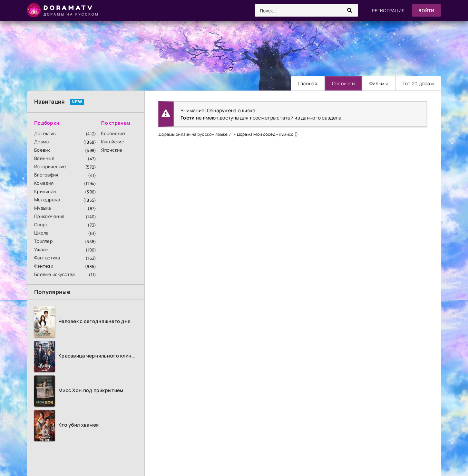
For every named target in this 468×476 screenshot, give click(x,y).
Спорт (41, 225)
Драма (41, 142)
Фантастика (47, 258)
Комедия (44, 183)
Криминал (45, 191)
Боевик (42, 150)
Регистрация (388, 11)
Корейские (113, 133)
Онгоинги (343, 83)
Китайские (113, 142)
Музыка (43, 208)
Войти (426, 11)
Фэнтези (44, 266)
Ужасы (41, 249)
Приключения (49, 216)
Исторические (50, 166)
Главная (308, 83)
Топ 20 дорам (418, 83)
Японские (112, 150)
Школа (41, 233)
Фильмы (379, 83)
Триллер (43, 241)
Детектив (45, 133)
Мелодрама (47, 200)
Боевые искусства (54, 274)
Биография (46, 175)
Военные (44, 158)
